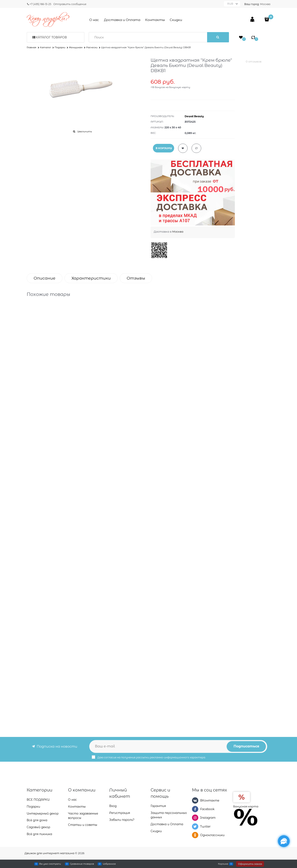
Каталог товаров (51, 37)
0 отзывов (254, 61)
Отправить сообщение (70, 4)
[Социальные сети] (284, 841)
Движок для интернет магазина (49, 853)
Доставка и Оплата (122, 20)
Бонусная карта (246, 806)
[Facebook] (195, 809)
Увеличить (85, 131)
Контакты (155, 20)
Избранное (109, 864)
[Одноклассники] (195, 835)
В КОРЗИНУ (164, 148)
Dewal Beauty (194, 116)
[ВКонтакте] (195, 800)
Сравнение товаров (82, 864)
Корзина (223, 864)
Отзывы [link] (136, 278)
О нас (94, 20)
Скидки (176, 20)
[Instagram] (195, 818)
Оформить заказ (250, 864)
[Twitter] (195, 826)
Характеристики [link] (91, 278)
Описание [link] (45, 278)
